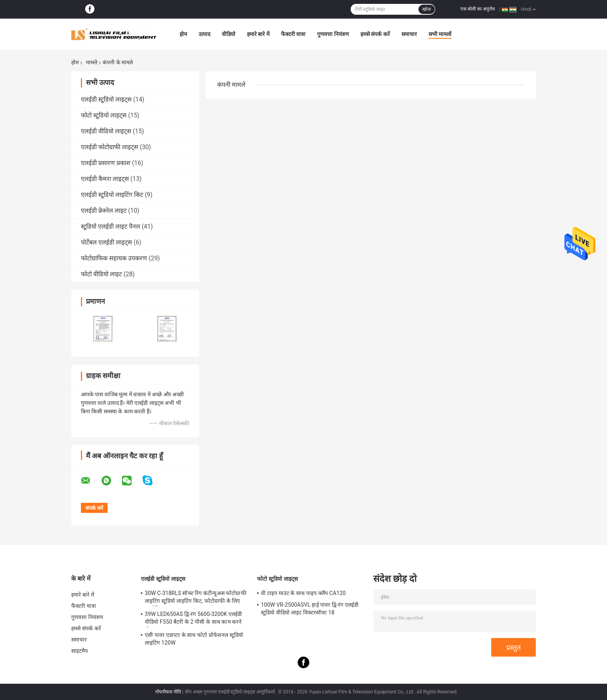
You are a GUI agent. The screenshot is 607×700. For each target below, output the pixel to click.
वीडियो (229, 34)
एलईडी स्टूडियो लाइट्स (106, 99)
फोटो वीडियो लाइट (101, 274)
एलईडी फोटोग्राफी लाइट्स (110, 147)
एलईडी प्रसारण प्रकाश (106, 163)
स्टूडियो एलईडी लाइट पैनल (111, 226)
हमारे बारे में (258, 34)
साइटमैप (80, 651)
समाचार (409, 34)
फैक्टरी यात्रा (293, 34)
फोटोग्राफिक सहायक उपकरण (114, 258)
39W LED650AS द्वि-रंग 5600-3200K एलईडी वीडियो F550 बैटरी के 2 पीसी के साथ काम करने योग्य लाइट (194, 619)
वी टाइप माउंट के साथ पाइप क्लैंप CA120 (303, 593)
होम (183, 34)
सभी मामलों (440, 34)
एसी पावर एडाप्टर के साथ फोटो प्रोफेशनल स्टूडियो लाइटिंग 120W (194, 639)
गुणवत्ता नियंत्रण (333, 34)
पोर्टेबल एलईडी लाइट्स (106, 242)
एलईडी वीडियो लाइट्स (106, 131)
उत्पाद (204, 34)
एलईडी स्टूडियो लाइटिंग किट (112, 195)
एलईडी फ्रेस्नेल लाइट (104, 211)
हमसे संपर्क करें (375, 34)
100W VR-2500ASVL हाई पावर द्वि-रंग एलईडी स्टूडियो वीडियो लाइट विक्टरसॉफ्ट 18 (310, 609)
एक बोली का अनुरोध (478, 9)
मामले (92, 62)
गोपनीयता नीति (168, 692)
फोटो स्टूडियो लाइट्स (104, 115)
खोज (427, 9)
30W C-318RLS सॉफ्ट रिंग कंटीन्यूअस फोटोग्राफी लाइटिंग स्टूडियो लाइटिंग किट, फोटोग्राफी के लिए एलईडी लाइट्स (196, 598)
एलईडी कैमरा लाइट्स (105, 179)
